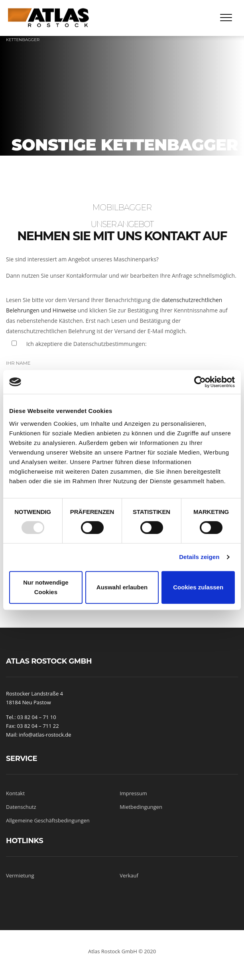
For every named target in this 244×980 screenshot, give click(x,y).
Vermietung (20, 875)
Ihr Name (18, 363)
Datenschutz (21, 807)
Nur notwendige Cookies (46, 587)
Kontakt (15, 793)
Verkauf (129, 875)
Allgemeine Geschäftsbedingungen (48, 820)
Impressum (133, 793)
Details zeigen (199, 557)
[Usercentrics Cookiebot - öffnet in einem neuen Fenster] (200, 382)
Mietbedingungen (141, 807)
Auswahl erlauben (122, 587)
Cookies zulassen (198, 587)
